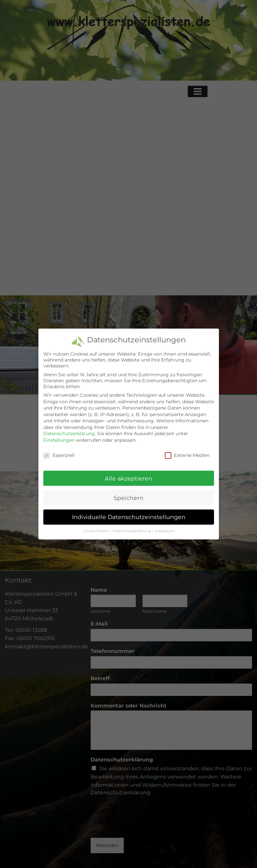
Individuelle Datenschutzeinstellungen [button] (129, 517)
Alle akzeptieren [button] (128, 478)
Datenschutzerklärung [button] (132, 531)
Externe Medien (187, 455)
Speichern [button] (128, 498)
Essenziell (59, 455)
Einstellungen (59, 440)
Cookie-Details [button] (96, 531)
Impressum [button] (165, 531)
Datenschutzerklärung (69, 434)
